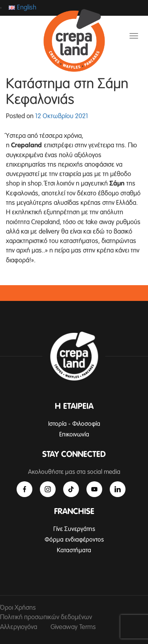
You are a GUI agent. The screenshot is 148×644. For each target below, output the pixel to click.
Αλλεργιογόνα (19, 627)
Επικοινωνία (74, 434)
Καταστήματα (74, 550)
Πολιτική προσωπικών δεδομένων (46, 617)
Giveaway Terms (73, 627)
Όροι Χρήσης (18, 608)
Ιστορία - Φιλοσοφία (74, 424)
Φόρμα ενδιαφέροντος (74, 540)
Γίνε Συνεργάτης (74, 529)
